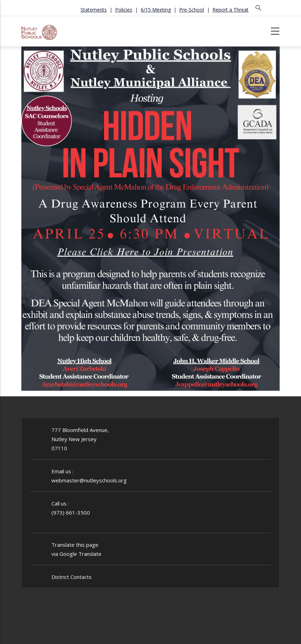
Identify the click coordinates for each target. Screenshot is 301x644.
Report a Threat (230, 10)
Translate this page (75, 545)
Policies (124, 10)
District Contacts (72, 577)
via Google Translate (76, 554)
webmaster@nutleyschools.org (89, 480)
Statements (94, 10)
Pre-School (192, 10)
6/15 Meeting (156, 10)
